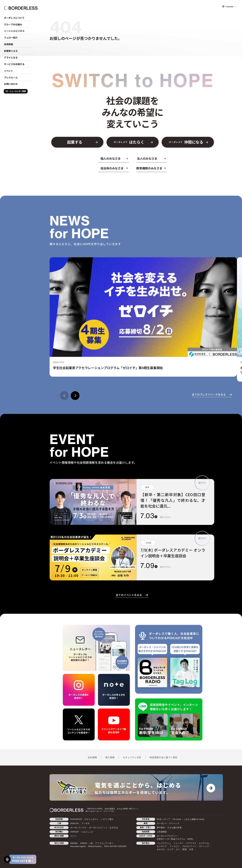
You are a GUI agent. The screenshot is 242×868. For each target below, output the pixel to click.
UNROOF (74, 832)
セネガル (161, 849)
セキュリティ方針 (132, 757)
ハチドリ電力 (107, 819)
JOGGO (84, 843)
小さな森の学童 (174, 828)
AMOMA (74, 843)
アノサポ (86, 823)
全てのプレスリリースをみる (209, 394)
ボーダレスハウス (78, 828)
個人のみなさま (111, 158)
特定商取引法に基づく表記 (163, 757)
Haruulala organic (78, 846)
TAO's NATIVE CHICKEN (115, 846)
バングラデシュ (164, 843)
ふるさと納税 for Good (194, 819)
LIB (91, 843)
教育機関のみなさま (149, 168)
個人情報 (110, 757)
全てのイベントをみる (129, 595)
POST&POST (76, 819)
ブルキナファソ (189, 846)
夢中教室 (161, 828)
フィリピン (175, 846)
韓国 (184, 849)
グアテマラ (191, 843)
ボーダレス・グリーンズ (168, 823)
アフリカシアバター (104, 843)
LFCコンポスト (92, 819)
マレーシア (204, 846)
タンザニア (162, 846)
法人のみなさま (147, 158)
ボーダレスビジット (98, 828)
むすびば (114, 828)
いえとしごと (87, 832)
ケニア (170, 849)
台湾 (191, 849)
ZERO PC (75, 823)
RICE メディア (164, 819)
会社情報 (92, 757)
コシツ (73, 836)
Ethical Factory (95, 846)
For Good (177, 819)
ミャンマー (179, 843)
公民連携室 (162, 832)
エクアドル (204, 843)
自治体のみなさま (112, 168)
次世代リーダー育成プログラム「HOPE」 (176, 839)
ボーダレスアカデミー (167, 836)
